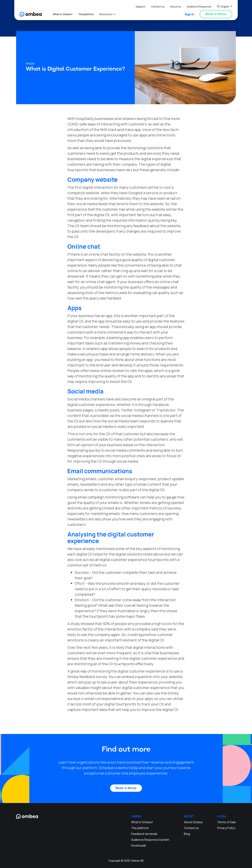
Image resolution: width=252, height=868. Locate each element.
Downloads (139, 846)
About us (176, 6)
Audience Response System (150, 840)
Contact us (158, 6)
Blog (187, 834)
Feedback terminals (144, 834)
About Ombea (193, 822)
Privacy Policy (226, 828)
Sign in (189, 14)
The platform (86, 14)
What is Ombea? (63, 14)
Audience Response (199, 6)
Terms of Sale (227, 822)
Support (141, 6)
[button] (225, 6)
